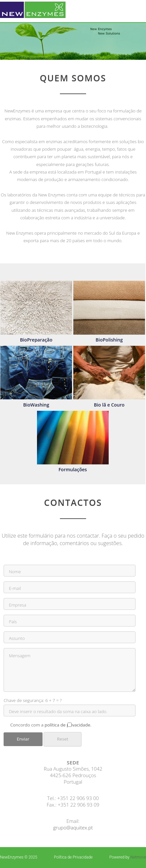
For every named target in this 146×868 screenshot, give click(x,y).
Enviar (23, 739)
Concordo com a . (70, 725)
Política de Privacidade (73, 857)
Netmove (138, 857)
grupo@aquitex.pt (73, 827)
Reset (63, 739)
